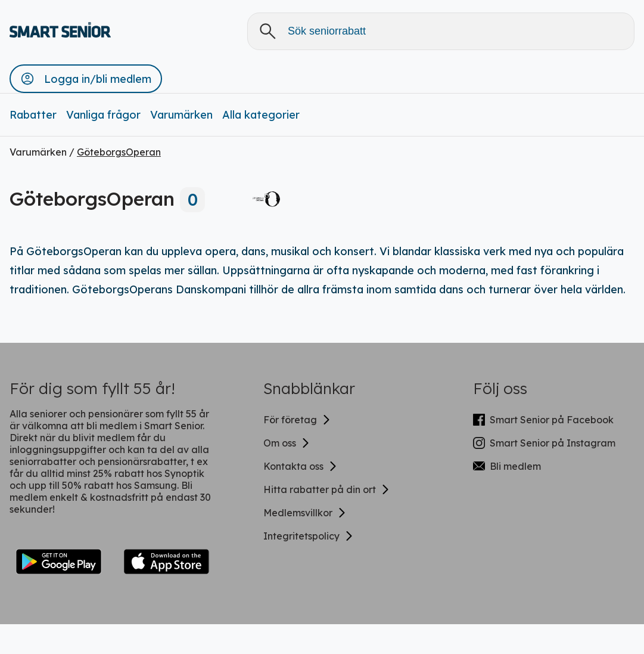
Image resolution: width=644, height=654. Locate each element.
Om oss (287, 443)
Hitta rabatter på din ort (327, 489)
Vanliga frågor (103, 115)
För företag (297, 420)
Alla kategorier (261, 115)
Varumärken (181, 115)
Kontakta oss (301, 466)
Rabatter (33, 115)
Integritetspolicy (309, 536)
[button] (86, 79)
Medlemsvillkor (305, 513)
